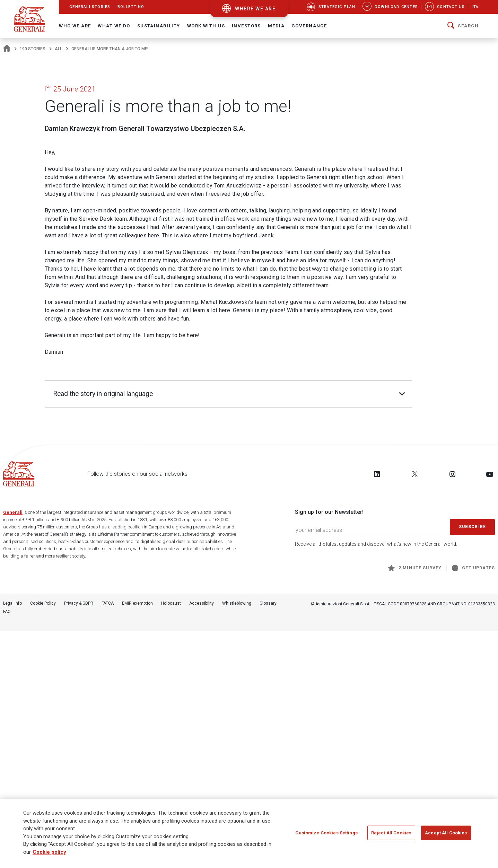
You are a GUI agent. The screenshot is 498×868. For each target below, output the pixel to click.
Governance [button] (309, 26)
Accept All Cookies (446, 833)
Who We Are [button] (75, 26)
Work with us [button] (206, 26)
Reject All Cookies (391, 833)
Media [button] (276, 26)
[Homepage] (7, 49)
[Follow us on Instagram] (452, 711)
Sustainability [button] (159, 26)
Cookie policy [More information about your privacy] (49, 852)
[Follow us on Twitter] (415, 711)
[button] (463, 26)
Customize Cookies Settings (326, 833)
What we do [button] (114, 26)
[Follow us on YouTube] (490, 711)
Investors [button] (246, 26)
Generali (13, 749)
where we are (255, 9)
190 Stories (33, 49)
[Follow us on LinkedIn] (377, 711)
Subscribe (472, 763)
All (58, 49)
